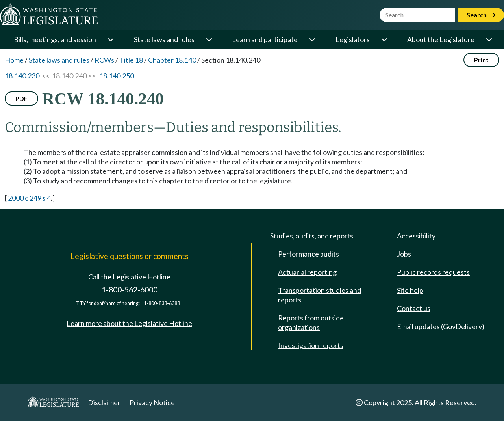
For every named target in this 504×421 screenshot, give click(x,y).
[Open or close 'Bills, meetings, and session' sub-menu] (110, 39)
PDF (21, 98)
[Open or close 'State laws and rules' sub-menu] (209, 39)
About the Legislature (441, 39)
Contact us (414, 308)
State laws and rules (164, 39)
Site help (410, 290)
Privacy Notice (152, 402)
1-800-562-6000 (130, 290)
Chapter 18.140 (172, 60)
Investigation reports (311, 345)
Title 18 (131, 60)
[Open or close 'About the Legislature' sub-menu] (489, 39)
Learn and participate (265, 39)
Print (481, 60)
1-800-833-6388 (162, 303)
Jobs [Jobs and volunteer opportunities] (404, 254)
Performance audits (309, 254)
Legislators (353, 39)
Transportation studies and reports (320, 295)
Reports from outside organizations (311, 322)
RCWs (104, 60)
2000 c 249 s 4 (29, 198)
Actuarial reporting (307, 272)
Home (14, 60)
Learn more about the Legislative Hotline (129, 323)
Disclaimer (104, 402)
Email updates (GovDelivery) (441, 326)
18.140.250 (117, 76)
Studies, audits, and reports (312, 236)
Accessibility (416, 236)
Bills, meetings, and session (55, 39)
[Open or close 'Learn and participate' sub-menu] (312, 39)
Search (481, 15)
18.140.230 (22, 76)
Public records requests (433, 272)
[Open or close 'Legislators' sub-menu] (384, 39)
